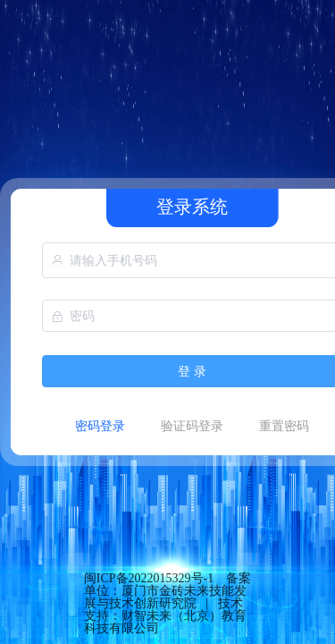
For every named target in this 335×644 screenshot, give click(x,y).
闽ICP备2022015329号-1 (149, 578)
